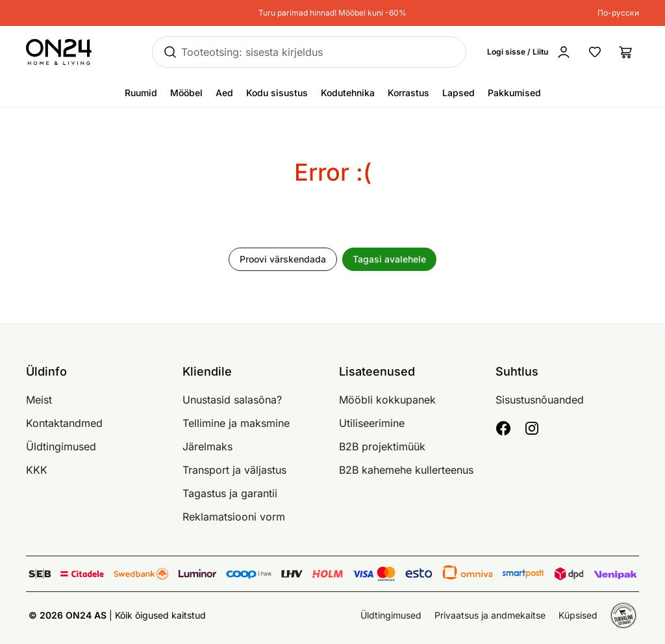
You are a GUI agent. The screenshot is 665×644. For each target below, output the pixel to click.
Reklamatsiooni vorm (234, 517)
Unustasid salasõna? (232, 400)
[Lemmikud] (595, 52)
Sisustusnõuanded (540, 400)
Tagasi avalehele (389, 259)
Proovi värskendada (283, 259)
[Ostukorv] (626, 52)
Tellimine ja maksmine (236, 423)
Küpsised (578, 615)
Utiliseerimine (372, 423)
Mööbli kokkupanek (387, 400)
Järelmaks (207, 446)
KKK (37, 470)
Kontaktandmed (64, 423)
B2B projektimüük (382, 446)
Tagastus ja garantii (230, 493)
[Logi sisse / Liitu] (532, 52)
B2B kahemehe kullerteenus (406, 470)
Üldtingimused (61, 446)
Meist (39, 400)
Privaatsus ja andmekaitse (490, 615)
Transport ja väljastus (234, 470)
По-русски (618, 13)
